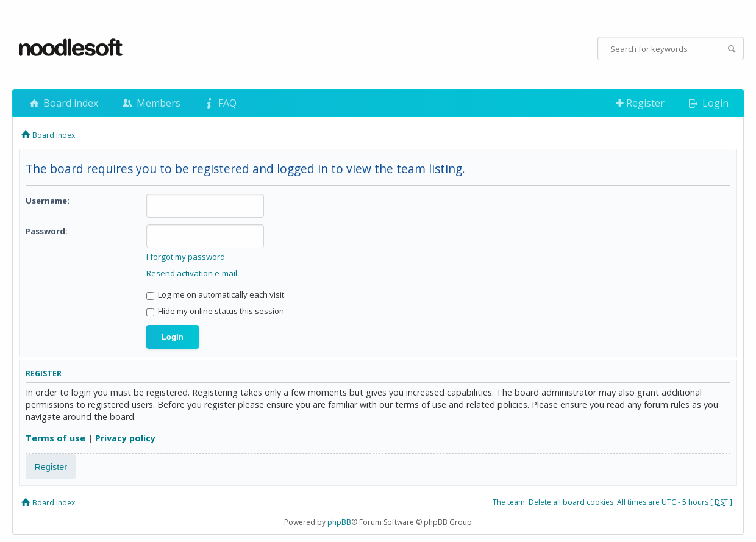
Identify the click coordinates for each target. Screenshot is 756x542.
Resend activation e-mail (192, 273)
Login (708, 103)
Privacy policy (125, 438)
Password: (47, 231)
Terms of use (55, 438)
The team (509, 502)
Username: (48, 201)
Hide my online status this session (215, 311)
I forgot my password (186, 257)
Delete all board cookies (571, 502)
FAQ (219, 103)
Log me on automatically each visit (215, 294)
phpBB (339, 522)
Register (640, 103)
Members (150, 103)
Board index (63, 103)
